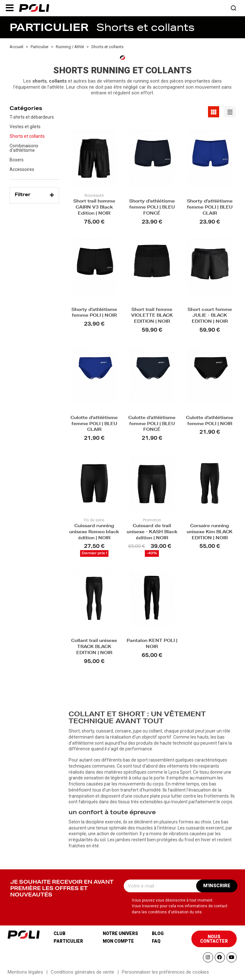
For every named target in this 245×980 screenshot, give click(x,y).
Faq (156, 941)
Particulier (68, 941)
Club (59, 933)
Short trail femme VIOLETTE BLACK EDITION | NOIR (152, 316)
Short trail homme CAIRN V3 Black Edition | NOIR (94, 208)
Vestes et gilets (25, 127)
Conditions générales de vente (82, 972)
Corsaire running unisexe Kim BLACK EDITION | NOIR (210, 532)
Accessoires (22, 169)
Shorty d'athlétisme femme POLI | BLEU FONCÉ (152, 208)
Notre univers (120, 933)
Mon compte (118, 941)
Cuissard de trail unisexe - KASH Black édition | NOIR (152, 532)
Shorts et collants (27, 136)
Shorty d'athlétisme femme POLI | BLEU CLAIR (210, 208)
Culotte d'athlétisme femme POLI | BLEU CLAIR (94, 424)
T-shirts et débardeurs (32, 117)
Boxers (17, 160)
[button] (10, 8)
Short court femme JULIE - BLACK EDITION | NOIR (210, 316)
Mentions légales (25, 972)
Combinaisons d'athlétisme (24, 148)
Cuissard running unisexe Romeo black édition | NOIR (94, 532)
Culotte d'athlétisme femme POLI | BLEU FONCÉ (152, 424)
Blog (158, 933)
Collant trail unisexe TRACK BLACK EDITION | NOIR (94, 647)
